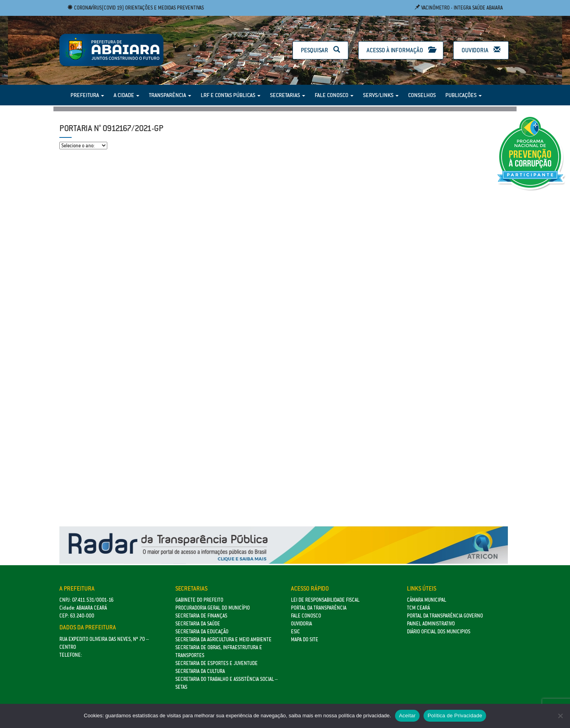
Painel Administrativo (431, 624)
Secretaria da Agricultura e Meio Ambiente (223, 639)
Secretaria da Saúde (198, 624)
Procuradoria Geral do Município (213, 608)
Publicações (464, 95)
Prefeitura (87, 95)
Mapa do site (305, 639)
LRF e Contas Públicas (231, 95)
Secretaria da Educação (202, 632)
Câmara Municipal (427, 600)
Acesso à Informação (401, 50)
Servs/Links (381, 95)
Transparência (170, 95)
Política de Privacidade (455, 716)
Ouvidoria (481, 50)
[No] (560, 716)
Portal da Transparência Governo (445, 616)
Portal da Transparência (319, 608)
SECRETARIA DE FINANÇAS (201, 616)
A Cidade (126, 95)
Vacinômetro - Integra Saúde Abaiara (459, 8)
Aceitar (407, 716)
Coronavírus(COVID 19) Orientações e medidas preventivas (136, 8)
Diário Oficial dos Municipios (439, 632)
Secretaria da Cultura (200, 671)
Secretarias (288, 95)
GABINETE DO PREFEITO (199, 600)
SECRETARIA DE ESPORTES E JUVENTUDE (217, 663)
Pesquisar (320, 50)
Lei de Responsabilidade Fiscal (325, 600)
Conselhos (422, 95)
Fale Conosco (334, 95)
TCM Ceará (418, 608)
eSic (295, 632)
